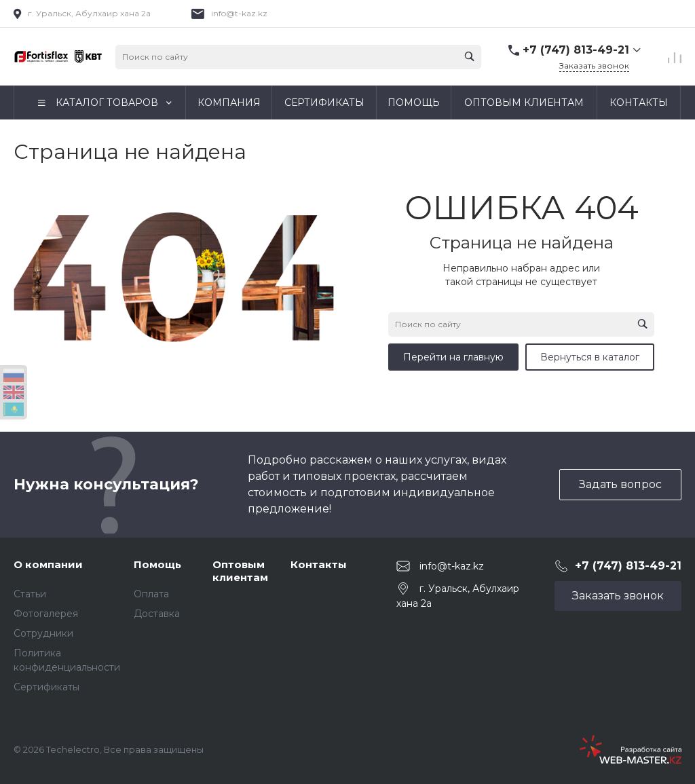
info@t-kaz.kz (239, 13)
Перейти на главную (453, 357)
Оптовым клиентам (240, 571)
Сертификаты (46, 687)
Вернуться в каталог (590, 357)
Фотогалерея (46, 614)
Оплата (151, 594)
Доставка (157, 614)
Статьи (30, 594)
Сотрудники (43, 633)
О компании (48, 564)
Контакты (319, 564)
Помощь (157, 564)
